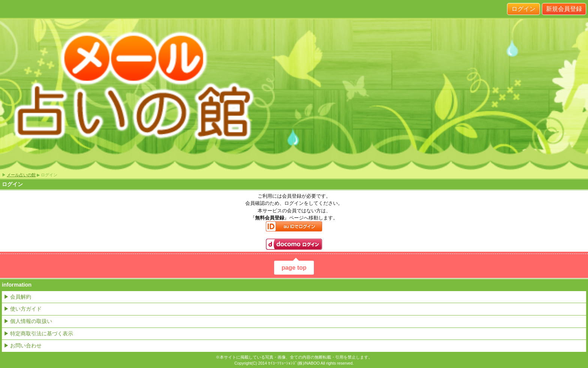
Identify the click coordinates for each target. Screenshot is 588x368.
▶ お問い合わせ (23, 345)
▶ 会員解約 (17, 297)
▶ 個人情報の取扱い (28, 321)
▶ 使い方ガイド (23, 309)
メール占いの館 (21, 175)
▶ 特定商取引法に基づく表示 (38, 333)
